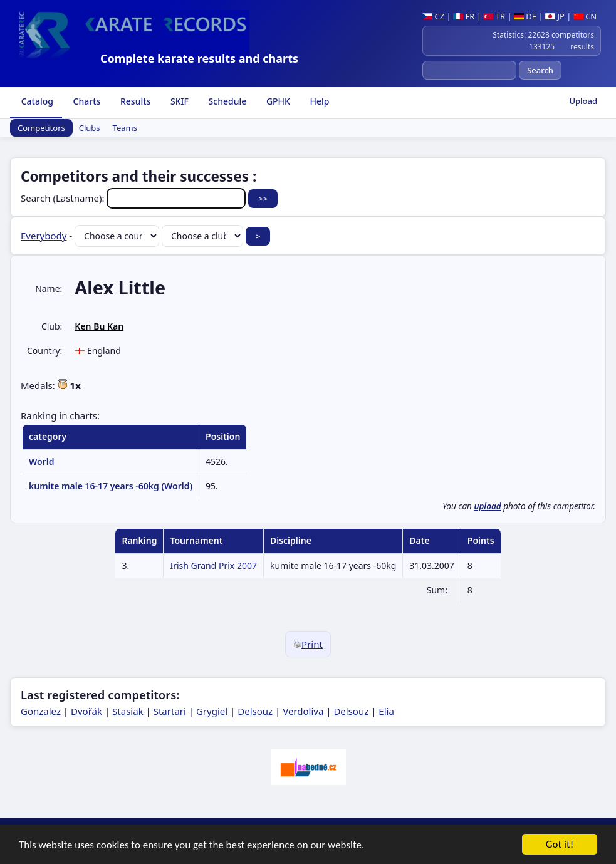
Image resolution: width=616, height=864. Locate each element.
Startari (170, 711)
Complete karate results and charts (199, 58)
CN (585, 16)
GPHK (277, 101)
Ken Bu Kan (99, 326)
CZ (433, 16)
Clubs (90, 128)
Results (134, 101)
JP (555, 16)
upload (487, 506)
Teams (125, 128)
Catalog (36, 101)
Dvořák (86, 711)
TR (494, 16)
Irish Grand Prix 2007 (213, 565)
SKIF (178, 101)
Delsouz (255, 711)
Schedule (226, 101)
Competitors (41, 128)
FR (464, 16)
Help (319, 101)
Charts (86, 101)
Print (308, 644)
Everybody (44, 236)
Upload (583, 101)
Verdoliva (303, 711)
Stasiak (128, 711)
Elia (386, 711)
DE (525, 16)
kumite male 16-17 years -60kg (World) (111, 486)
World (42, 461)
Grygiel (212, 711)
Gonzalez (41, 711)
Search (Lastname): (134, 198)
